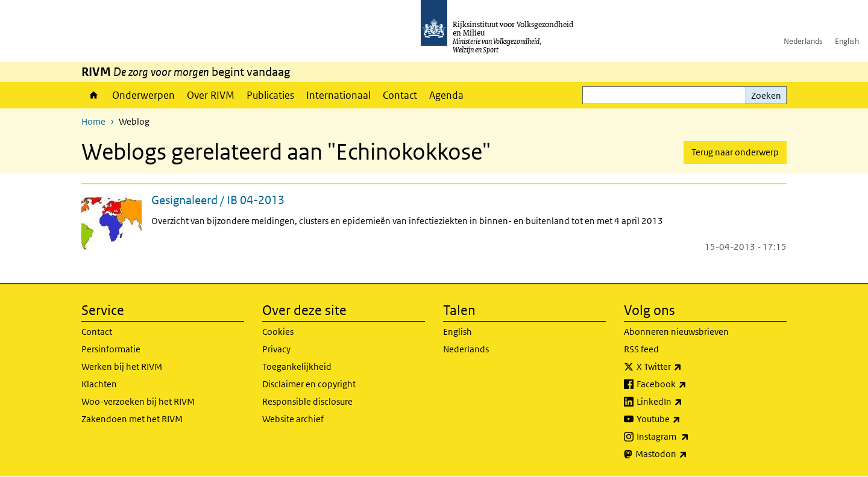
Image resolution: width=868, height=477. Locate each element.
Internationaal (338, 95)
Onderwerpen (143, 95)
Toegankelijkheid (297, 366)
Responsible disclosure (307, 401)
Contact (400, 95)
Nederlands (803, 41)
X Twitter (686, 367)
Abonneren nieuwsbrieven (676, 332)
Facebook (688, 384)
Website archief (293, 419)
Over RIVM (211, 95)
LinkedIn (686, 402)
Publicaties (270, 95)
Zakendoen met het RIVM (132, 419)
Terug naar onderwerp (735, 152)
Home (94, 95)
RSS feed (641, 349)
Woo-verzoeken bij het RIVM (138, 401)
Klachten (99, 384)
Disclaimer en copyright (309, 384)
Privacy (276, 349)
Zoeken (766, 95)
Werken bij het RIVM (122, 366)
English (847, 41)
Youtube (685, 419)
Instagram (689, 437)
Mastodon (688, 454)
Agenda (446, 95)
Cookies (278, 332)
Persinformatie (111, 349)
